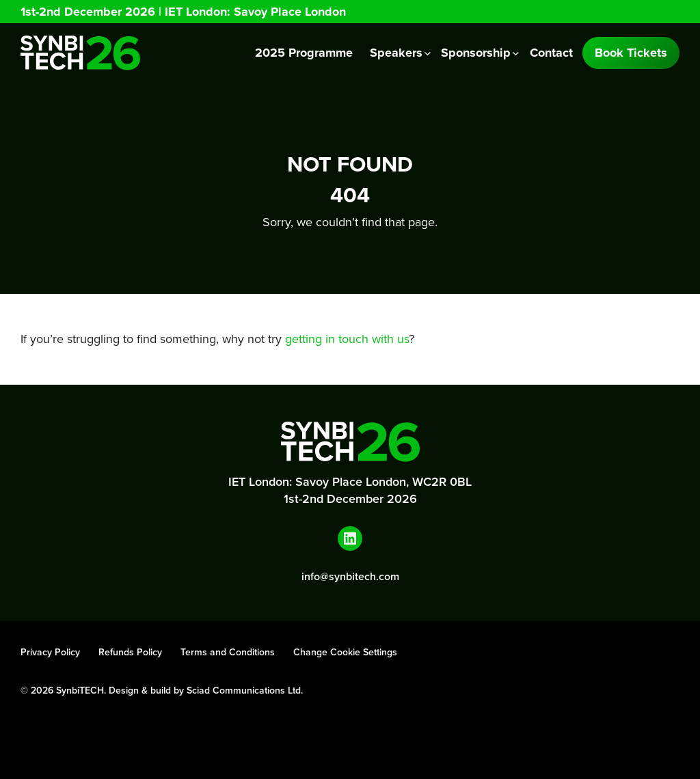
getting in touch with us (347, 339)
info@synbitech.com (350, 576)
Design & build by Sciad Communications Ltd (205, 690)
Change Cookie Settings (345, 652)
